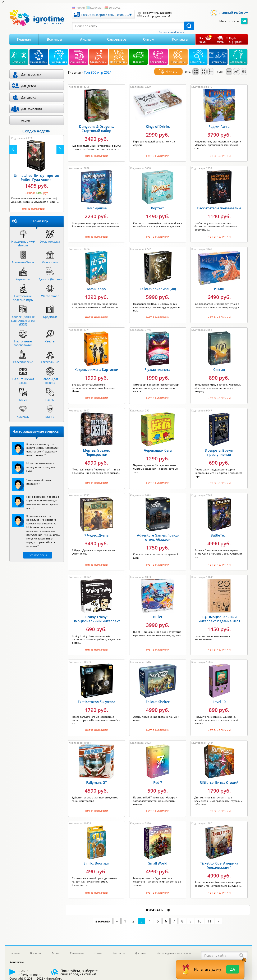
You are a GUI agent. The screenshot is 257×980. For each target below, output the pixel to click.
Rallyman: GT (97, 778)
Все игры (54, 39)
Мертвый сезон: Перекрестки (97, 447)
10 (199, 916)
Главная (24, 39)
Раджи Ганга (219, 122)
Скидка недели (36, 131)
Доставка (141, 953)
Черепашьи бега (158, 445)
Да (233, 969)
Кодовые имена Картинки (96, 365)
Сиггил (219, 365)
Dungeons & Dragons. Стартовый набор (97, 124)
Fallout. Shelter (158, 697)
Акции (86, 39)
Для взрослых (31, 74)
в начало (103, 916)
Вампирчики (97, 203)
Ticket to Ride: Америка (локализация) (219, 860)
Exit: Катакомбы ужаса (97, 697)
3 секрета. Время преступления (219, 447)
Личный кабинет (233, 13)
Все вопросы (38, 555)
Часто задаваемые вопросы (174, 953)
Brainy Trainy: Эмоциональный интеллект (96, 614)
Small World (158, 858)
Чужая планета (158, 365)
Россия (80, 8)
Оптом (149, 39)
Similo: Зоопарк (96, 858)
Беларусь (115, 8)
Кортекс (158, 203)
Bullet (158, 612)
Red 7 (158, 778)
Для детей (28, 86)
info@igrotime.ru (30, 975)
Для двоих (28, 97)
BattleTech (219, 530)
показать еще (158, 905)
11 (210, 916)
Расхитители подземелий (219, 203)
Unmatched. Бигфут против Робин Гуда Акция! (36, 178)
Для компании (31, 109)
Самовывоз (117, 39)
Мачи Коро (97, 284)
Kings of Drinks (158, 122)
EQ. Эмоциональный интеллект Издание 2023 (219, 614)
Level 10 (219, 697)
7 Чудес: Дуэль (97, 530)
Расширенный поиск (171, 32)
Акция (26, 120)
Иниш (219, 284)
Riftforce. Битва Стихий (219, 778)
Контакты (180, 39)
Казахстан (97, 8)
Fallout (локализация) (158, 284)
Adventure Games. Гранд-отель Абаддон (158, 532)
